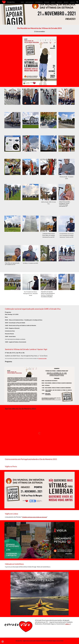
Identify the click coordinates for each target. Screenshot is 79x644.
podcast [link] (53, 2)
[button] (77, 2)
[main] (39, 30)
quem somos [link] (29, 2)
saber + (68, 624)
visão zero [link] (60, 2)
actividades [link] (38, 2)
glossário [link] (66, 2)
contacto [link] (72, 2)
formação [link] (47, 2)
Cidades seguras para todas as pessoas (34, 517)
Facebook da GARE (42, 358)
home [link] (22, 2)
